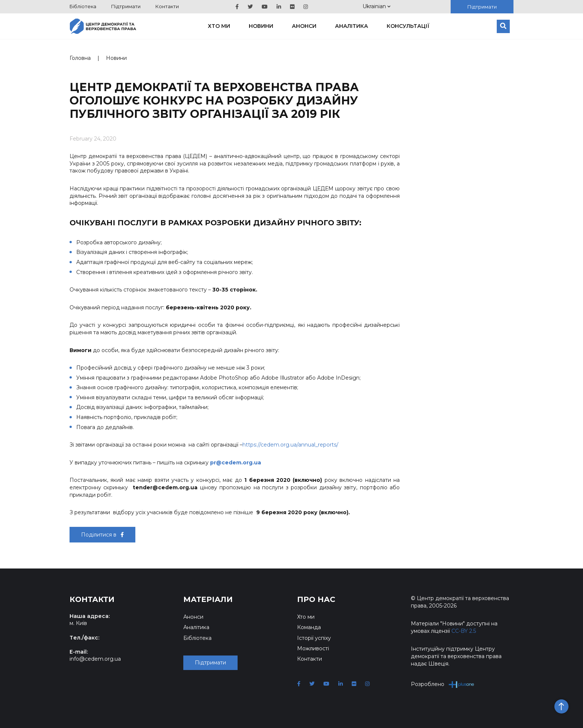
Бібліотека (83, 6)
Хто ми (219, 26)
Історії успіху (314, 638)
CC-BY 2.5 (464, 631)
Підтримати (126, 6)
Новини (261, 26)
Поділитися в (102, 535)
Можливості (313, 648)
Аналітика (352, 26)
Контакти (167, 6)
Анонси (304, 26)
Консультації (408, 26)
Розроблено (443, 684)
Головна (80, 58)
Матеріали (208, 599)
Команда (309, 627)
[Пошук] (503, 26)
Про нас (316, 599)
